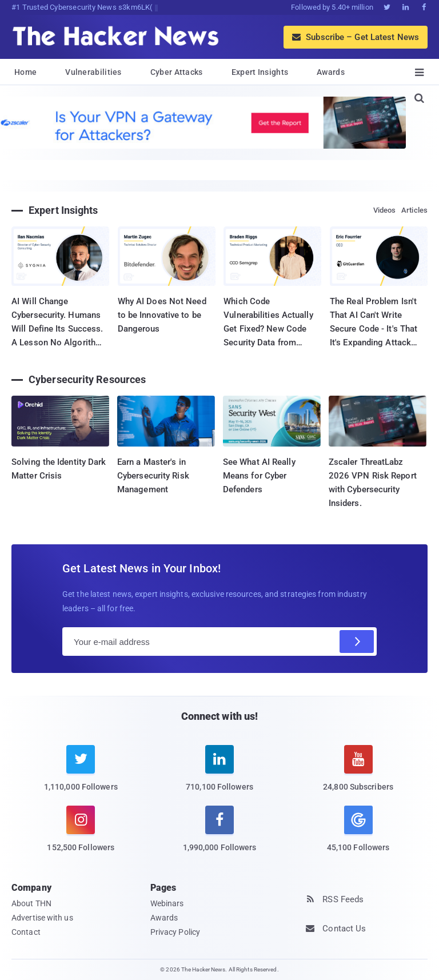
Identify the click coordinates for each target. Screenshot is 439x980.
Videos (385, 210)
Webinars (167, 903)
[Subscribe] (357, 642)
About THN (31, 903)
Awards (331, 72)
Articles (414, 210)
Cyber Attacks (177, 72)
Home (25, 72)
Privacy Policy (175, 932)
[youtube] (358, 775)
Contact (26, 932)
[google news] (358, 830)
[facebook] (220, 836)
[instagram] (81, 836)
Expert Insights (260, 72)
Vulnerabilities (93, 72)
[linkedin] (220, 775)
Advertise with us (42, 918)
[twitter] (81, 775)
